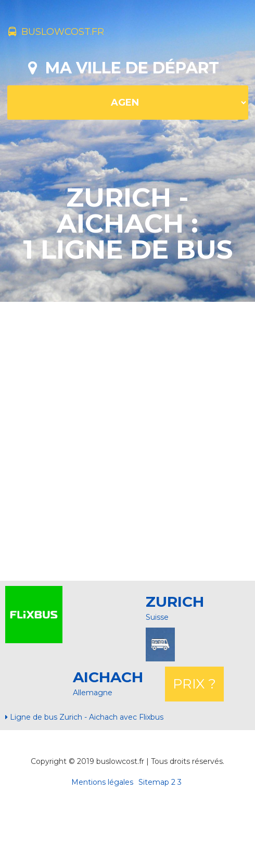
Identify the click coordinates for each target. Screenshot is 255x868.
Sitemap (154, 782)
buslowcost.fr (56, 32)
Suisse (157, 617)
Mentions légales (102, 782)
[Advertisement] (124, 440)
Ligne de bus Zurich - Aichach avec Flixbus (84, 717)
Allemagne (93, 693)
